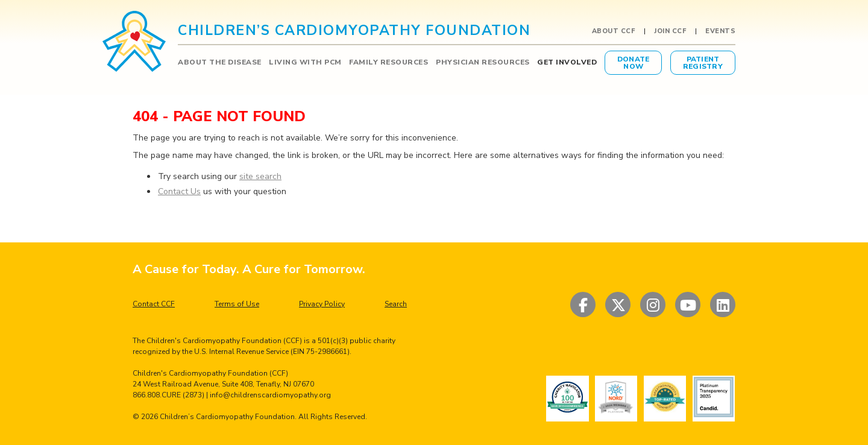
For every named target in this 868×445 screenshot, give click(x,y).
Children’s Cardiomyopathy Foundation (227, 417)
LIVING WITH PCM (305, 62)
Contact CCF (154, 304)
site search (260, 176)
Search (396, 304)
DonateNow (634, 63)
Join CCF (670, 31)
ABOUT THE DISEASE (220, 62)
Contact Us (179, 191)
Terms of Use (237, 304)
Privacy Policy (322, 304)
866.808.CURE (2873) (168, 395)
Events (720, 31)
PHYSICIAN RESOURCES (483, 62)
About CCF (614, 31)
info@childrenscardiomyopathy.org (270, 395)
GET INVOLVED (567, 62)
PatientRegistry (703, 63)
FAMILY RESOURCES (388, 62)
